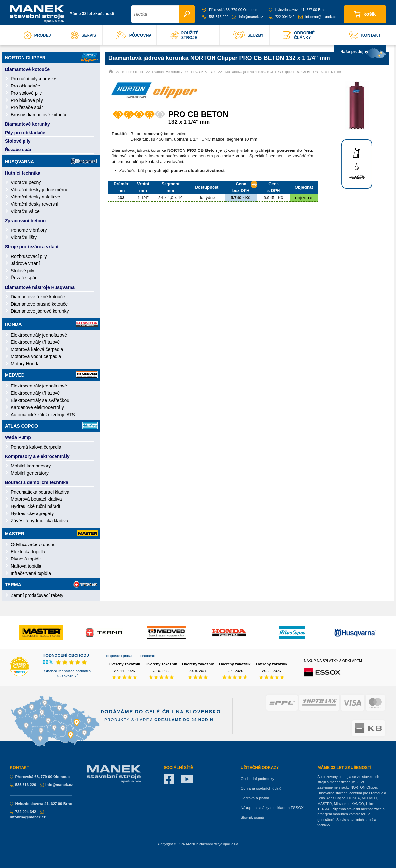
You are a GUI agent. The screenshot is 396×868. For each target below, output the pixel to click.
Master (51, 533)
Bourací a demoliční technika (37, 482)
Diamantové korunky (27, 124)
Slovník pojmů (252, 817)
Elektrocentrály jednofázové (39, 335)
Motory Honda (25, 364)
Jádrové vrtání (25, 263)
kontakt (365, 35)
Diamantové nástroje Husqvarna (40, 287)
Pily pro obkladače (25, 133)
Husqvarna (51, 161)
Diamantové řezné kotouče (38, 297)
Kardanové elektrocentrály (37, 407)
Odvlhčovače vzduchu (33, 544)
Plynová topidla (26, 559)
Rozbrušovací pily (29, 256)
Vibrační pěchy (26, 182)
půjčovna (134, 35)
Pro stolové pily (26, 93)
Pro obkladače (25, 86)
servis (83, 35)
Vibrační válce (25, 211)
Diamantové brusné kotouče (39, 304)
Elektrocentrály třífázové (35, 342)
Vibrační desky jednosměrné (40, 190)
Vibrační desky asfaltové (36, 197)
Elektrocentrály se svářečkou (40, 400)
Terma (51, 584)
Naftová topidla (26, 566)
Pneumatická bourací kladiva (40, 492)
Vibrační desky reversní (35, 204)
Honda (51, 324)
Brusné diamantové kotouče (39, 115)
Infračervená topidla (31, 573)
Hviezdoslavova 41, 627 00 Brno (297, 10)
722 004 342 (282, 17)
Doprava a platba (255, 798)
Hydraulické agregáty (32, 513)
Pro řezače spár (27, 107)
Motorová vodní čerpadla (36, 356)
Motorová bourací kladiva (36, 499)
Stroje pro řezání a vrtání (32, 247)
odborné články (299, 35)
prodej (37, 35)
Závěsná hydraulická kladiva (40, 521)
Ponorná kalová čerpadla (36, 447)
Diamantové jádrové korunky (40, 311)
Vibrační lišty (24, 237)
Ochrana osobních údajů (261, 788)
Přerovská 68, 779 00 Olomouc (230, 10)
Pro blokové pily (27, 100)
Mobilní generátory (30, 473)
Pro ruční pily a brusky (33, 79)
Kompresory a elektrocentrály (37, 456)
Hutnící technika (23, 173)
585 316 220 (215, 17)
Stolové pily (18, 141)
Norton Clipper (51, 57)
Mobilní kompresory (31, 466)
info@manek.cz (248, 17)
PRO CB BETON (203, 72)
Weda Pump (18, 437)
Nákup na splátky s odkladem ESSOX (272, 808)
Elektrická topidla (28, 552)
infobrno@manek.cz (317, 17)
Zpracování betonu (25, 221)
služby (248, 35)
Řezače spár (18, 150)
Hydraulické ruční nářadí (36, 506)
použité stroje (185, 35)
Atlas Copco (51, 426)
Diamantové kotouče (27, 69)
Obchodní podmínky (257, 779)
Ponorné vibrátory (29, 230)
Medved (51, 375)
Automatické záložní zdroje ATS (43, 415)
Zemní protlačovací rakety (37, 595)
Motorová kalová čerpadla (37, 349)
